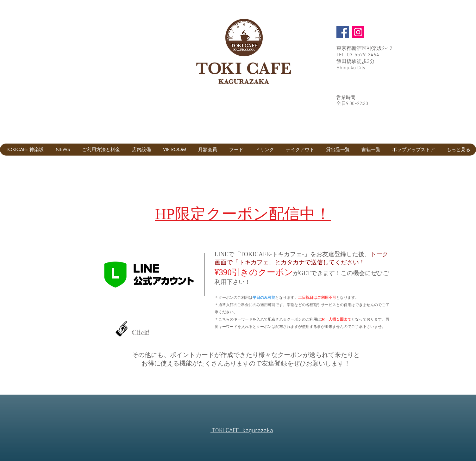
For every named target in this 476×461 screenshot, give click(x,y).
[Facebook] (343, 32)
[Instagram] (358, 32)
